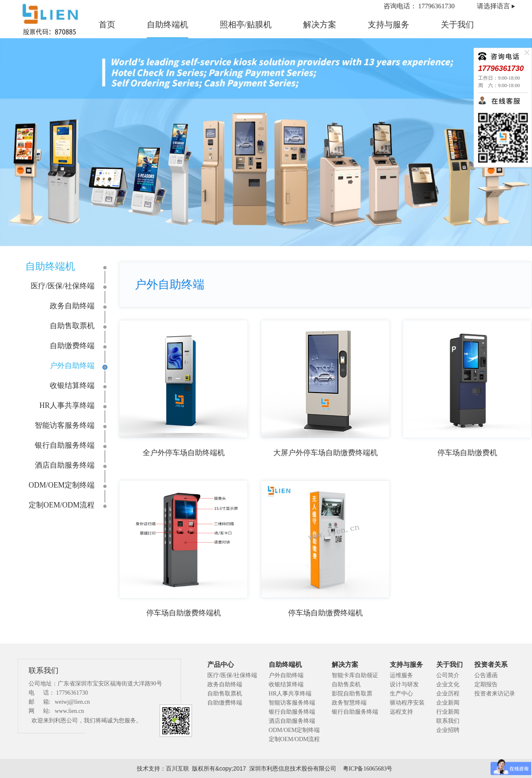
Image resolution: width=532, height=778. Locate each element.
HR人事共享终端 (67, 405)
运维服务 (401, 675)
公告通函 (486, 675)
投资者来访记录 (495, 694)
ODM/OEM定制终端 (62, 485)
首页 (107, 24)
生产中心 (401, 694)
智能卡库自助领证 (355, 675)
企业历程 (448, 694)
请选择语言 (493, 6)
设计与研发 (404, 684)
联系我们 (448, 721)
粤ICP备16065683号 (368, 769)
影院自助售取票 (352, 694)
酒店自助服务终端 (65, 465)
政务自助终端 (72, 306)
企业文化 (448, 684)
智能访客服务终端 (65, 425)
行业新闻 (448, 712)
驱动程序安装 (407, 703)
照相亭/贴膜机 (246, 24)
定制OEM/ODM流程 (62, 505)
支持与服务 (389, 24)
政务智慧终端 (349, 703)
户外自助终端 (72, 366)
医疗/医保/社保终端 (63, 286)
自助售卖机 (346, 684)
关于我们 (457, 24)
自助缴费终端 (72, 346)
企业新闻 (448, 703)
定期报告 (486, 684)
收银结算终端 (72, 385)
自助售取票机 (72, 326)
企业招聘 (448, 730)
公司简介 (448, 675)
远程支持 (401, 712)
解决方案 (320, 24)
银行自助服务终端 (65, 445)
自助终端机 (168, 24)
